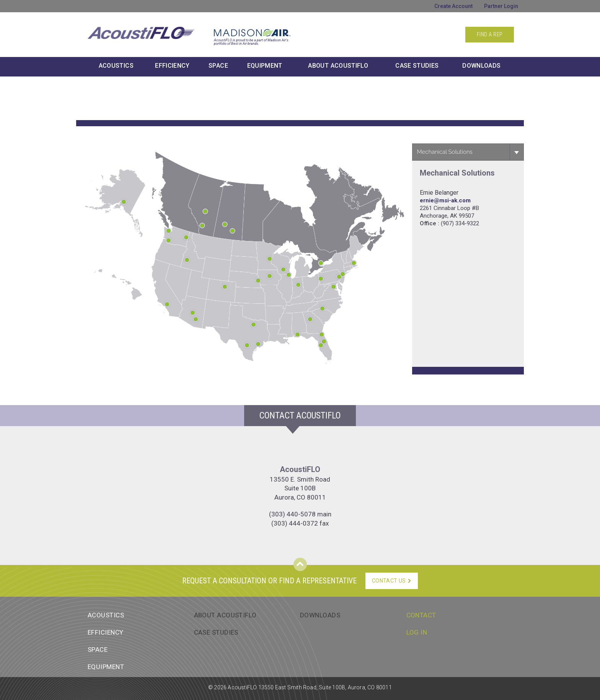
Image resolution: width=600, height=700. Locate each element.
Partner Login (501, 6)
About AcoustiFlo (225, 615)
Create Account (453, 6)
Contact (421, 615)
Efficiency (172, 66)
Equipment (265, 66)
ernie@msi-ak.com (445, 200)
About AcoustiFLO (338, 66)
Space (218, 66)
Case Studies (417, 66)
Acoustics (116, 66)
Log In (417, 632)
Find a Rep (490, 34)
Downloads (481, 66)
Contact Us (392, 581)
